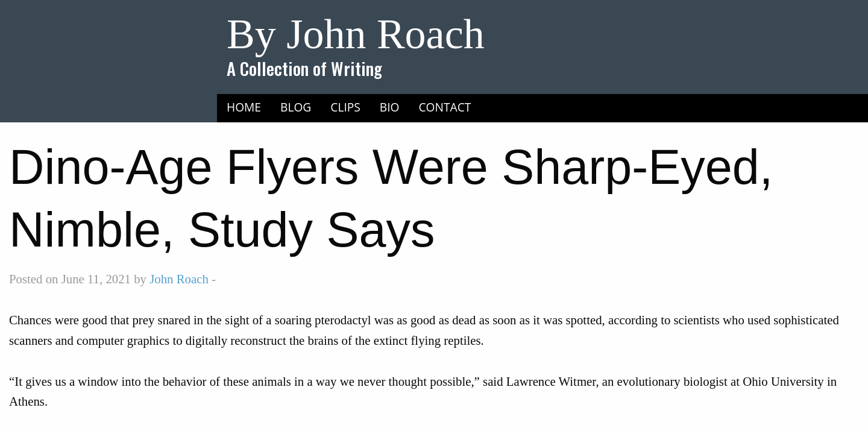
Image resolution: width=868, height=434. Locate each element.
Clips (345, 107)
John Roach (179, 279)
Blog (296, 107)
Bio (390, 107)
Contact (445, 107)
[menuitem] (244, 107)
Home (244, 107)
